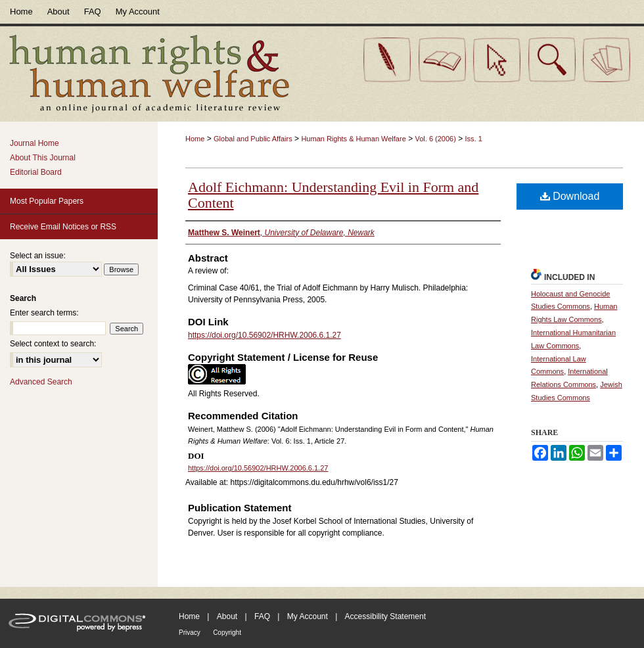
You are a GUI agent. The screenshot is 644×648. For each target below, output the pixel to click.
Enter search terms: (44, 313)
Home (195, 139)
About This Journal (43, 158)
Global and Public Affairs (253, 139)
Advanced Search (41, 382)
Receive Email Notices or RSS (63, 227)
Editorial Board (36, 172)
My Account (308, 616)
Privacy (190, 633)
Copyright (227, 633)
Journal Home (34, 143)
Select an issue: (38, 256)
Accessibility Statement (385, 616)
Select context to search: (53, 344)
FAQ (262, 616)
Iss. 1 (474, 139)
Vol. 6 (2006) (435, 139)
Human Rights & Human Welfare (353, 139)
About (227, 616)
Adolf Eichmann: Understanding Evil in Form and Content (333, 195)
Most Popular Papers (47, 201)
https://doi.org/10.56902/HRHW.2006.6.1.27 (264, 335)
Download (570, 196)
